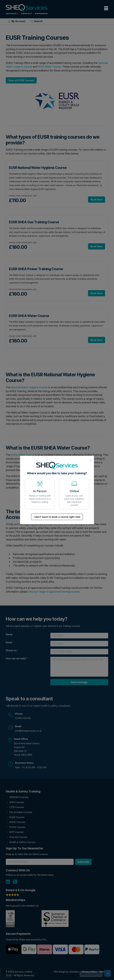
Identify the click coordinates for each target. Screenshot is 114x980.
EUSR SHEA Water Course (29, 316)
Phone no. (12, 651)
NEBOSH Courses (19, 797)
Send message (79, 682)
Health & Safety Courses (22, 842)
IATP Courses (16, 832)
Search (36, 21)
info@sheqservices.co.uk (28, 731)
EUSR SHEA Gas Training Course (34, 222)
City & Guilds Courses (21, 812)
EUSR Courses (17, 817)
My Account (17, 21)
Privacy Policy (89, 972)
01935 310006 (23, 718)
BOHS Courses (17, 822)
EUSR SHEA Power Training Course (36, 269)
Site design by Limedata (66, 972)
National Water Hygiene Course (29, 387)
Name (10, 635)
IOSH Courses (17, 802)
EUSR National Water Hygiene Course (38, 168)
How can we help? (17, 659)
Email (10, 643)
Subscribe (83, 862)
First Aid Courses (18, 837)
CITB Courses (17, 807)
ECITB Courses (17, 827)
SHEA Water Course (49, 67)
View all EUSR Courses (21, 80)
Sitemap (104, 972)
